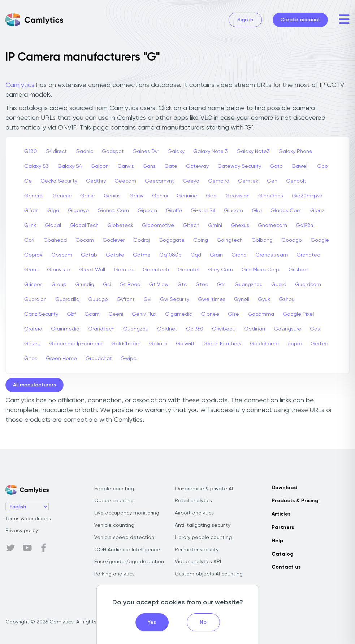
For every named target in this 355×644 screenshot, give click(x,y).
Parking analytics (114, 574)
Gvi (147, 299)
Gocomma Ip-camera (76, 344)
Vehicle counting (114, 525)
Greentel (189, 270)
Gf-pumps (271, 196)
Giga (53, 211)
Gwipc (128, 359)
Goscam (62, 255)
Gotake (115, 255)
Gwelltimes (212, 299)
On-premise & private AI (204, 489)
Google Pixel (298, 314)
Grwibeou (224, 329)
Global (53, 225)
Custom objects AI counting (209, 574)
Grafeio (33, 329)
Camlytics (20, 85)
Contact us (286, 567)
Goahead (55, 240)
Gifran (31, 211)
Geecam (125, 181)
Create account (300, 20)
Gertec (319, 344)
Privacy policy (22, 531)
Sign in (245, 20)
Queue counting (114, 501)
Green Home (61, 359)
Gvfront (126, 299)
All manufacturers (34, 385)
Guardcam (308, 285)
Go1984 (305, 225)
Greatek (124, 270)
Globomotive (158, 225)
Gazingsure (287, 329)
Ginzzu (32, 344)
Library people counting (203, 538)
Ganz (149, 166)
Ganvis (126, 166)
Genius (112, 196)
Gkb (257, 211)
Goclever (114, 240)
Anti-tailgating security (203, 525)
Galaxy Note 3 (211, 152)
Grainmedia (65, 329)
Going (201, 240)
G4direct (56, 152)
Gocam (85, 240)
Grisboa (298, 270)
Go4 (29, 240)
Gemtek (248, 181)
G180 (31, 152)
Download (285, 488)
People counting (114, 489)
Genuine (187, 196)
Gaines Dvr (146, 152)
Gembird (219, 181)
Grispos (33, 285)
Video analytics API (198, 562)
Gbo (322, 166)
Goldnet (167, 329)
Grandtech (101, 329)
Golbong (262, 240)
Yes (152, 622)
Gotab (89, 255)
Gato (276, 166)
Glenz (317, 211)
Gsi (107, 285)
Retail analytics (193, 501)
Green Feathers (222, 344)
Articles (281, 514)
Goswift (185, 344)
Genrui (160, 196)
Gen (272, 181)
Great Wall (92, 270)
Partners (283, 527)
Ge (28, 181)
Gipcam (147, 211)
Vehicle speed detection (124, 538)
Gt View (159, 285)
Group (59, 285)
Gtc (182, 285)
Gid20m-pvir (307, 196)
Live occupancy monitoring (127, 513)
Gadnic (84, 152)
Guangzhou (248, 285)
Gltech (191, 225)
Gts (221, 285)
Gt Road (130, 285)
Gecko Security (59, 181)
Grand (239, 255)
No (203, 622)
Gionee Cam (113, 211)
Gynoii (242, 299)
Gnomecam (272, 225)
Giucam (233, 211)
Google (320, 240)
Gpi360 (195, 329)
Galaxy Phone (295, 152)
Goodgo (292, 240)
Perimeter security (197, 550)
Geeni (116, 314)
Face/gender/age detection (129, 562)
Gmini (215, 225)
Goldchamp (264, 344)
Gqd (196, 255)
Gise (233, 314)
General (34, 196)
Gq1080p (170, 255)
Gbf (71, 314)
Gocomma (261, 314)
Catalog (283, 554)
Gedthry (96, 181)
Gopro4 (33, 255)
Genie (88, 196)
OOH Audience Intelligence (127, 550)
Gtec (202, 285)
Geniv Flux (144, 314)
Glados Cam (286, 211)
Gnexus (240, 225)
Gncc (31, 359)
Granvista (59, 270)
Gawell (300, 166)
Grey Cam (220, 270)
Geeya (191, 181)
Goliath (158, 344)
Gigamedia (179, 314)
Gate (171, 166)
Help (277, 541)
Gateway (197, 166)
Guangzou (136, 329)
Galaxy (176, 152)
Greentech (156, 270)
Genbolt (296, 181)
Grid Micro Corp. (261, 270)
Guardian (35, 299)
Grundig (85, 285)
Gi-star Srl (203, 211)
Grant (31, 270)
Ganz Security (41, 314)
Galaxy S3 (36, 166)
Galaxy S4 (70, 166)
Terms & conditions (28, 519)
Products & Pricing (295, 501)
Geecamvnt (159, 181)
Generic (62, 196)
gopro (295, 344)
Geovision (237, 196)
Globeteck (120, 225)
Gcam (92, 314)
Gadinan (255, 329)
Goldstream (126, 344)
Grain (216, 255)
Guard (279, 285)
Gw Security (175, 299)
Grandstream (272, 255)
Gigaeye (78, 211)
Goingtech (230, 240)
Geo (211, 196)
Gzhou (287, 299)
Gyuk (264, 299)
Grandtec (308, 255)
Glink (30, 225)
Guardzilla (67, 299)
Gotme (142, 255)
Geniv (136, 196)
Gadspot (113, 152)
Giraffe (174, 211)
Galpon (100, 166)
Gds (315, 329)
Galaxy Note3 (253, 152)
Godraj (142, 240)
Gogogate (172, 240)
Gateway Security (239, 166)
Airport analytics (194, 513)
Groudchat (99, 359)
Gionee (210, 314)
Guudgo (98, 299)
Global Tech (84, 225)
